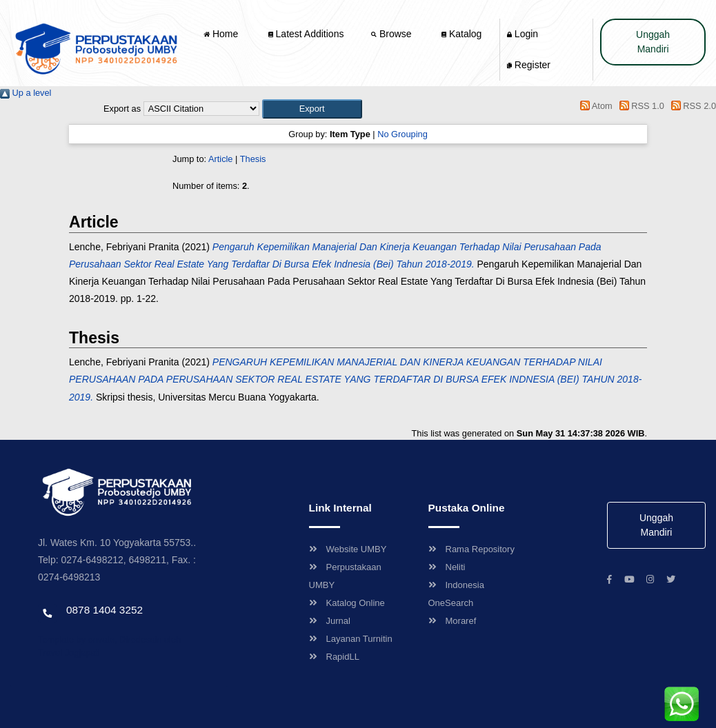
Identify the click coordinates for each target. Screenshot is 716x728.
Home (222, 34)
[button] (312, 109)
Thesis (253, 159)
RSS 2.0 (691, 106)
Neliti (447, 567)
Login (523, 34)
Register (529, 65)
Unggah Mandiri (653, 42)
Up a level (26, 93)
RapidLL (334, 657)
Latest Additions (306, 34)
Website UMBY (348, 549)
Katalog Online (347, 603)
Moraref (453, 621)
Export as (122, 109)
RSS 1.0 (639, 106)
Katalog (461, 34)
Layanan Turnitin (351, 639)
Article (221, 159)
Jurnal (330, 621)
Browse (392, 34)
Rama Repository (471, 549)
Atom (594, 106)
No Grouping (402, 134)
